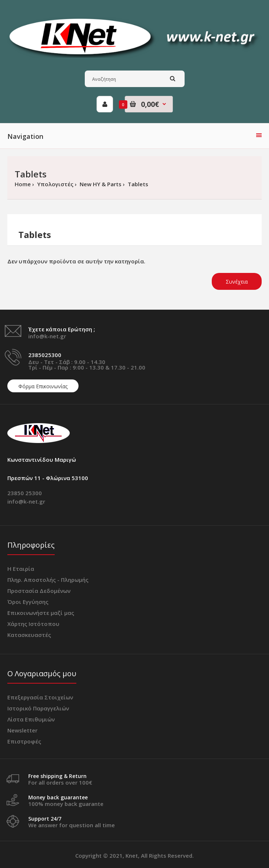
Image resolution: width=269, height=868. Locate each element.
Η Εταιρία (21, 569)
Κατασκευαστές (29, 635)
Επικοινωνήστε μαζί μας (41, 613)
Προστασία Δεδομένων (39, 591)
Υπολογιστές (54, 184)
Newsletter (22, 730)
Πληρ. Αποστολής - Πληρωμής (48, 580)
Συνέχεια (237, 282)
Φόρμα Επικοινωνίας (43, 386)
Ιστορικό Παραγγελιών (38, 708)
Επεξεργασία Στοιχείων (40, 697)
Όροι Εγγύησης (28, 602)
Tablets (137, 184)
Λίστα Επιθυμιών (31, 719)
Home (23, 184)
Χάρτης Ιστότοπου (33, 624)
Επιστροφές (24, 741)
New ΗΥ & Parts (100, 184)
